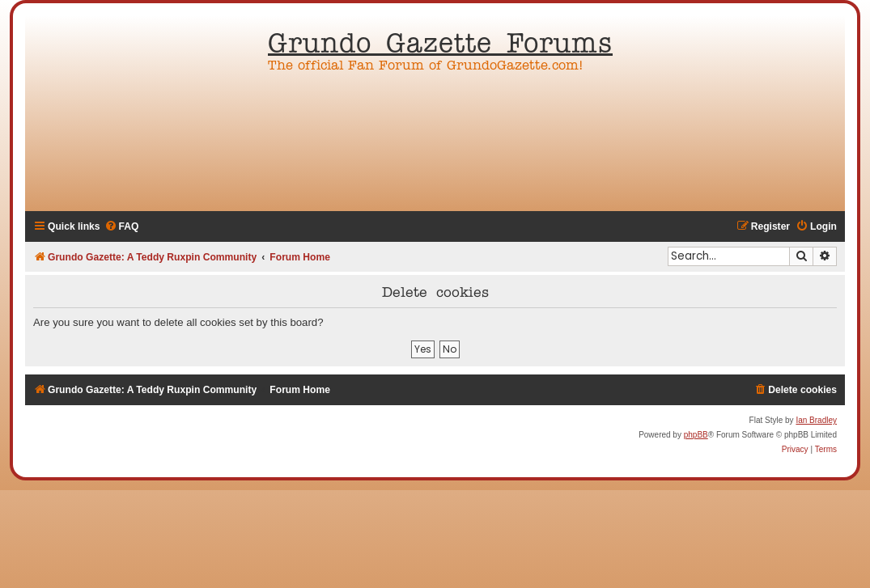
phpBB (696, 435)
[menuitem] (122, 227)
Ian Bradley (816, 420)
